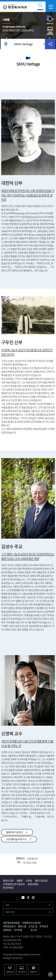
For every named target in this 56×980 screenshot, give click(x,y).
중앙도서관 (8, 881)
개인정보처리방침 (11, 923)
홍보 (49, 38)
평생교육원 (33, 884)
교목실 (29, 881)
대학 (7, 905)
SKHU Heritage (23, 44)
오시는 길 (33, 926)
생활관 (20, 881)
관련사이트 (10, 912)
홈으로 (6, 44)
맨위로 (50, 974)
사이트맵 (18, 930)
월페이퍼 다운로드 (15, 832)
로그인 (34, 930)
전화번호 (7, 930)
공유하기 (50, 44)
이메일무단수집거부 (31, 923)
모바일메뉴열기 (51, 7)
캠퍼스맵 (22, 926)
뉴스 (7, 38)
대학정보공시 (9, 926)
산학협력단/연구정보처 (14, 884)
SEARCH (40, 10)
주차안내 (44, 926)
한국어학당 (8, 888)
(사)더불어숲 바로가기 (16, 839)
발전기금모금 (41, 881)
